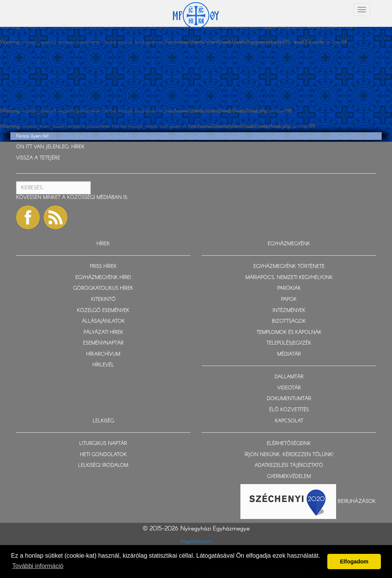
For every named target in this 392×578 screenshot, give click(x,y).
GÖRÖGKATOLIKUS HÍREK (103, 288)
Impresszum (196, 541)
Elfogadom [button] (354, 562)
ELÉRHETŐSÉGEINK (289, 444)
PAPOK (289, 300)
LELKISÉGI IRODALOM (103, 466)
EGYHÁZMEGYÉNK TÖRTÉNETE (289, 267)
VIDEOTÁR (289, 388)
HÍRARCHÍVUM (103, 354)
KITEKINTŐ (103, 300)
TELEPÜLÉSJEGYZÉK (289, 343)
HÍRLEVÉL (103, 365)
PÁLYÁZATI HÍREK (103, 333)
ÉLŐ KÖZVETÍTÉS (289, 410)
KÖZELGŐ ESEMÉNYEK (103, 311)
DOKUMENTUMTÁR (289, 399)
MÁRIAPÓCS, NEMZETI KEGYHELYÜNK (289, 278)
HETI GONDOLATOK (103, 455)
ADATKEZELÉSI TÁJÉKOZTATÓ (289, 466)
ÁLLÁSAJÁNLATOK (103, 321)
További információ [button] (38, 566)
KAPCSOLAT (289, 421)
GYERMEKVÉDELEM (289, 477)
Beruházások (357, 501)
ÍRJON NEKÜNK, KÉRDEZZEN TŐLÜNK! (289, 455)
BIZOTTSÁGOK (289, 321)
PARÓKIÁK (289, 288)
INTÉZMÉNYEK (289, 311)
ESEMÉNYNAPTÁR (103, 343)
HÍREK (78, 147)
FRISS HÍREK (103, 267)
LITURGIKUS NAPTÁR (103, 444)
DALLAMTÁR (289, 377)
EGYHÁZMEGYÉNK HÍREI (103, 278)
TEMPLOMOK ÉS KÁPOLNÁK (289, 333)
